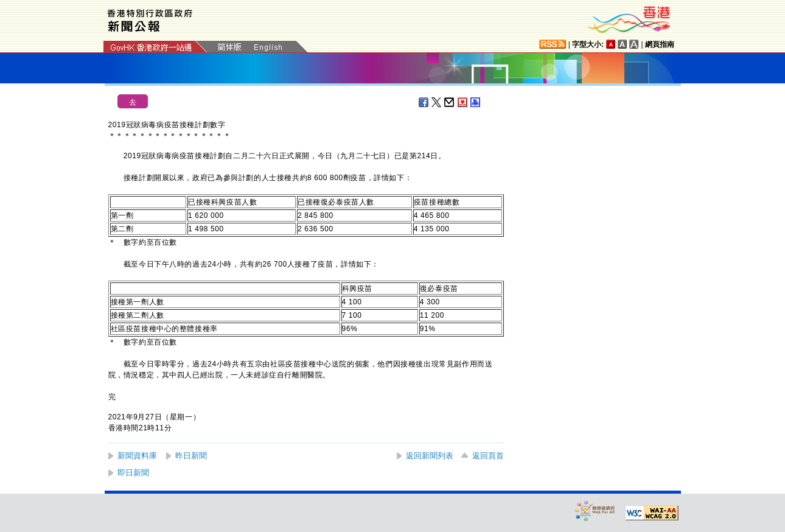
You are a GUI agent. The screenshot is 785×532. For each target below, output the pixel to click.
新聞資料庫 (137, 456)
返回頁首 (488, 456)
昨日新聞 (191, 456)
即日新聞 (133, 473)
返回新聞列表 (430, 456)
